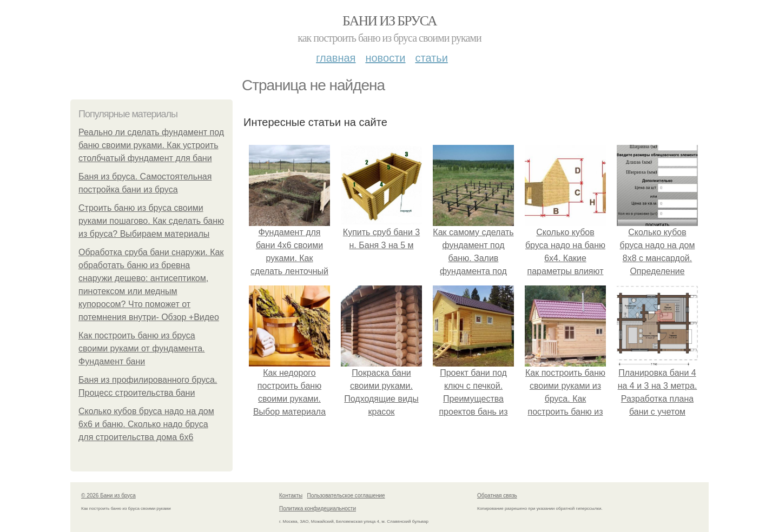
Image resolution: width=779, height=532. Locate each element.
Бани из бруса (389, 21)
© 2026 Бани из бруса (108, 496)
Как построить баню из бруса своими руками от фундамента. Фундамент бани (142, 348)
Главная (336, 58)
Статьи (431, 58)
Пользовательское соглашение (346, 496)
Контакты (291, 496)
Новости (385, 58)
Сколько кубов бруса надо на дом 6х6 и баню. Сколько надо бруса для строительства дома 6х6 (146, 424)
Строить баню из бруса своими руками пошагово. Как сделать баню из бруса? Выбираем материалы (151, 221)
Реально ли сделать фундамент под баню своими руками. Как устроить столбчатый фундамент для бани (151, 145)
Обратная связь (497, 496)
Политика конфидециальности (318, 508)
